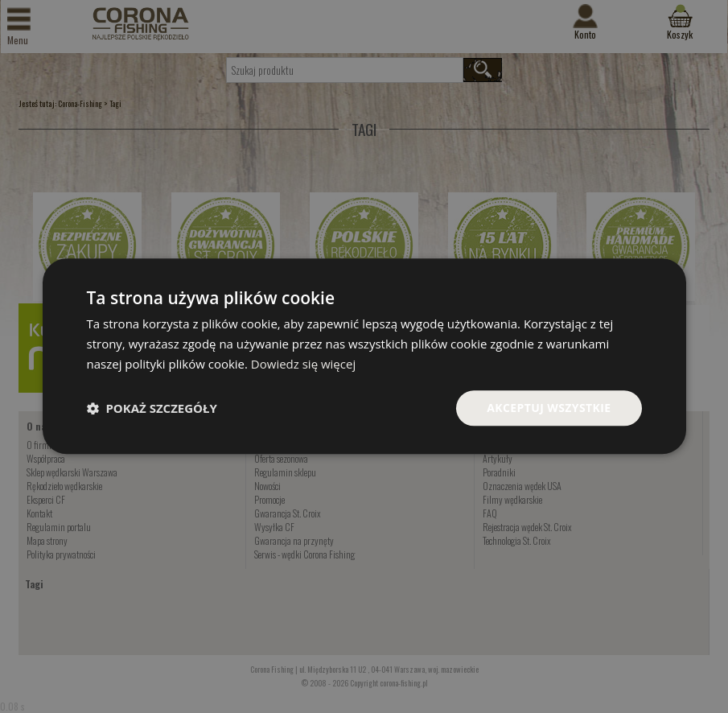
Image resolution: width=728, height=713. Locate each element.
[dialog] (364, 356)
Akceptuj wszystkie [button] (549, 408)
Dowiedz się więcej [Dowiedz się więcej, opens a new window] (303, 364)
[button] (152, 408)
